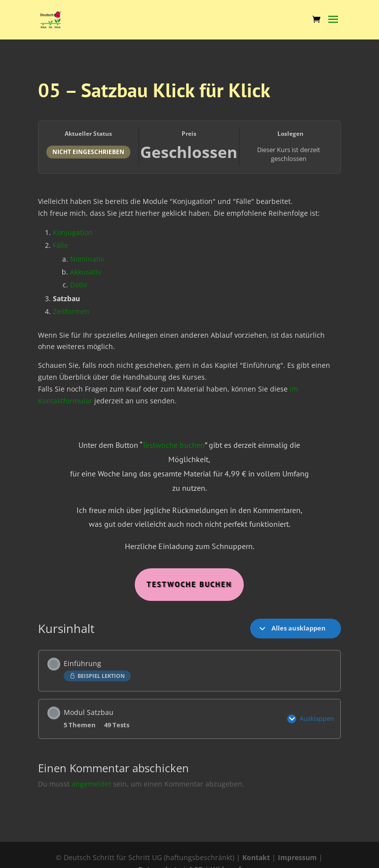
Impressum (297, 857)
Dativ (78, 285)
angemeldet (91, 782)
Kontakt (256, 857)
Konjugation (73, 232)
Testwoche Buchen (189, 584)
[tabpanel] (189, 392)
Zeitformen (71, 311)
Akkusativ (86, 272)
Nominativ (87, 259)
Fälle (60, 245)
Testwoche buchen (173, 445)
